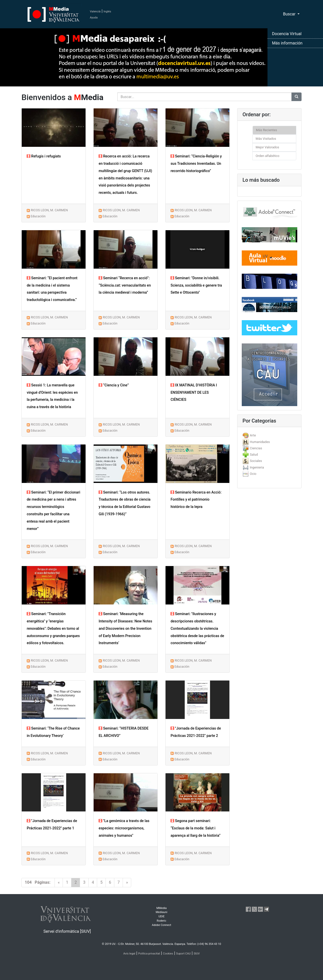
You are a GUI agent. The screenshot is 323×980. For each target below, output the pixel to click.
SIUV (197, 954)
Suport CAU (183, 954)
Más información (287, 43)
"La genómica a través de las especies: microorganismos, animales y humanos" (124, 828)
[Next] (127, 883)
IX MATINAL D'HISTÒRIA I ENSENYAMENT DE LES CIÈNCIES (194, 393)
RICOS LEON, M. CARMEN (49, 210)
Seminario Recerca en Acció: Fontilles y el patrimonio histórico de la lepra (196, 500)
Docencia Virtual (287, 34)
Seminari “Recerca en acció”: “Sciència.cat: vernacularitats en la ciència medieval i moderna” (125, 285)
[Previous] (59, 883)
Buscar (290, 14)
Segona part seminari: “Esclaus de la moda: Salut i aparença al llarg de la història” (196, 828)
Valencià (95, 11)
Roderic (161, 921)
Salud (254, 454)
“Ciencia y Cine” (114, 385)
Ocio (253, 474)
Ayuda (94, 18)
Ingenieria (257, 467)
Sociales (256, 461)
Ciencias (256, 448)
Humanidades (260, 442)
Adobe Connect (161, 925)
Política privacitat (149, 954)
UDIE (161, 916)
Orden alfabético (267, 156)
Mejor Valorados (267, 147)
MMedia (162, 908)
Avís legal (129, 954)
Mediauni (161, 912)
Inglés (107, 11)
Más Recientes (266, 130)
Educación (38, 216)
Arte (253, 435)
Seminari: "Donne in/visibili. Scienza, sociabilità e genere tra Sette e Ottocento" (196, 285)
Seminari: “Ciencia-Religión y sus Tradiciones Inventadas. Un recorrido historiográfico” (196, 164)
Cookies (168, 954)
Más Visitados (266, 139)
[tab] (269, 435)
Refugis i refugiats (44, 156)
